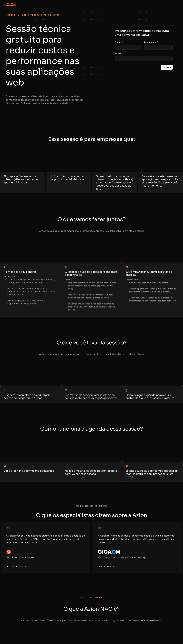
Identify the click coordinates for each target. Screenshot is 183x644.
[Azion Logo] (10, 5)
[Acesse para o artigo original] (46, 548)
